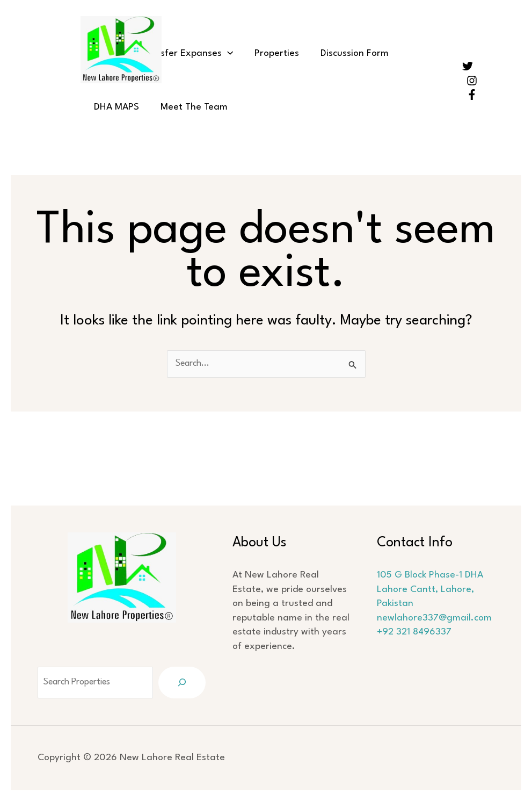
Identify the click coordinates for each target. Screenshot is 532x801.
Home (104, 53)
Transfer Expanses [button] (179, 54)
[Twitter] (468, 66)
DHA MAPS (409, 53)
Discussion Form (336, 53)
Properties (263, 53)
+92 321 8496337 (417, 632)
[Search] (187, 683)
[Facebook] (472, 95)
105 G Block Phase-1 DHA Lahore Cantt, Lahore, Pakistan (433, 589)
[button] (219, 54)
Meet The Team (125, 107)
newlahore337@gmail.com (437, 618)
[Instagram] (472, 81)
